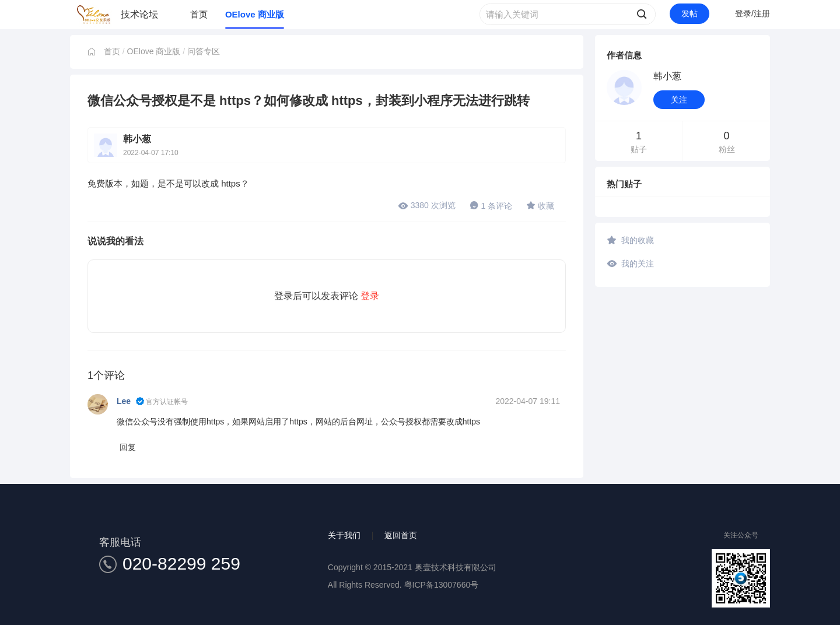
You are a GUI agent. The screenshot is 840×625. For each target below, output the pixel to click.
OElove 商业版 (255, 14)
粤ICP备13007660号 (442, 585)
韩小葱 (137, 139)
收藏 (540, 205)
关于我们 (344, 535)
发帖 (689, 13)
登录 (370, 296)
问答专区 (204, 51)
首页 (199, 14)
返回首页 (401, 535)
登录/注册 (752, 13)
